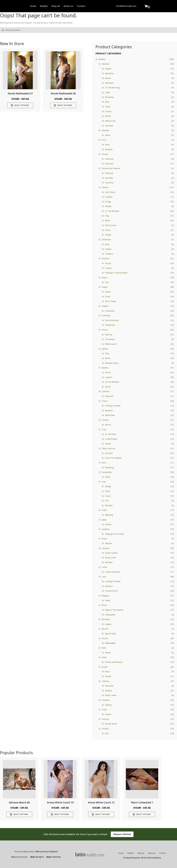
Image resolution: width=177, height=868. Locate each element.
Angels (108, 69)
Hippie (108, 249)
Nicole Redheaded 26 (63, 93)
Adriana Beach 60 (19, 802)
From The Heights (113, 458)
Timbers (109, 254)
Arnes (108, 373)
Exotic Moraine (112, 320)
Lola (104, 577)
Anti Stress (110, 192)
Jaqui (104, 520)
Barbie (105, 368)
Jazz (107, 733)
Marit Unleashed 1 (142, 802)
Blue (107, 244)
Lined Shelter (111, 439)
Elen (104, 463)
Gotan (108, 292)
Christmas (110, 339)
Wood (108, 135)
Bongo (108, 486)
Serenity (109, 178)
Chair (108, 491)
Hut (107, 282)
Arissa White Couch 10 (60, 802)
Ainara (105, 154)
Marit (104, 605)
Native (108, 714)
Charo (105, 401)
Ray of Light (111, 634)
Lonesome (110, 311)
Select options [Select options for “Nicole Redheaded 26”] (65, 105)
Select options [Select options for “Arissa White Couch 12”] (103, 814)
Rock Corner (111, 225)
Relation (109, 410)
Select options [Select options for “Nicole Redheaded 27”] (22, 105)
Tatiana (105, 681)
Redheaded (110, 643)
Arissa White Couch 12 (101, 802)
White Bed (110, 415)
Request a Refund (122, 834)
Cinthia (105, 420)
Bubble (108, 691)
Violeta (105, 729)
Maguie (105, 596)
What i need (111, 695)
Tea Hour (109, 183)
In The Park (111, 434)
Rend (107, 221)
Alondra (106, 258)
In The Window (112, 211)
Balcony (109, 335)
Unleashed (110, 615)
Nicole (105, 638)
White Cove (110, 121)
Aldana (105, 187)
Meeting (109, 515)
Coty (104, 430)
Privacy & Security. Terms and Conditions (142, 858)
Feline (108, 653)
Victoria (105, 719)
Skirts (108, 230)
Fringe (108, 202)
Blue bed (109, 686)
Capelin (109, 377)
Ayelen (105, 349)
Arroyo (108, 263)
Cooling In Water (113, 406)
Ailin (104, 140)
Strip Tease (110, 301)
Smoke (108, 235)
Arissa (105, 330)
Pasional (109, 164)
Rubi (104, 648)
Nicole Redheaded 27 (20, 93)
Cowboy (109, 197)
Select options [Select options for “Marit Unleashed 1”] (143, 814)
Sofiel (108, 477)
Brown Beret (111, 724)
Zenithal (109, 126)
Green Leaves (111, 553)
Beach (108, 78)
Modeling (109, 467)
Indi (104, 482)
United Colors (111, 591)
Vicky (104, 710)
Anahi (105, 287)
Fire (107, 501)
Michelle (106, 619)
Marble (108, 543)
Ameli (105, 278)
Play (107, 216)
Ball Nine (109, 73)
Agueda (105, 130)
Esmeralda (107, 472)
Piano (108, 297)
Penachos (110, 97)
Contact (81, 6)
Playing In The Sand (114, 534)
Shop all (56, 6)
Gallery (108, 705)
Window (109, 149)
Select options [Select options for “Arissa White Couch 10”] (62, 814)
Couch (108, 496)
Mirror (108, 425)
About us (68, 6)
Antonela (106, 316)
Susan (105, 667)
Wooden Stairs (112, 363)
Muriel (105, 629)
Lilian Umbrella (112, 572)
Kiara (104, 539)
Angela (105, 306)
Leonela (106, 548)
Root (107, 102)
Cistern (108, 268)
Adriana (106, 64)
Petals (108, 444)
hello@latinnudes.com (126, 6)
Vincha (108, 111)
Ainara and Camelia (111, 168)
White (108, 116)
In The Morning (112, 88)
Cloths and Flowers (114, 662)
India (104, 510)
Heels (108, 600)
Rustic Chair (111, 558)
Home (33, 6)
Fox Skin (109, 453)
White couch (111, 344)
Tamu (108, 107)
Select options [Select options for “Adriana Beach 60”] (21, 814)
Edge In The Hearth (114, 610)
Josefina (106, 529)
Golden (108, 206)
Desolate (109, 83)
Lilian (105, 567)
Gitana (108, 524)
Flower (108, 676)
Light (107, 92)
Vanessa (106, 700)
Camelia (106, 391)
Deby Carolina (108, 448)
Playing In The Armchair (116, 273)
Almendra (106, 240)
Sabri (104, 657)
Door (107, 145)
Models (44, 6)
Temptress (110, 325)
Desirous (109, 159)
